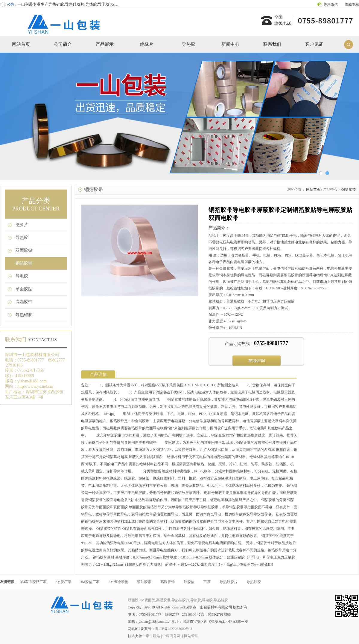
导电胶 (22, 276)
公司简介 (63, 44)
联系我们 (272, 44)
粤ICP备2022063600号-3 (174, 629)
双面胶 (133, 600)
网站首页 (21, 44)
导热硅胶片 (229, 582)
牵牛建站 (153, 636)
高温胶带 (24, 302)
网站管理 (191, 636)
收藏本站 (352, 4)
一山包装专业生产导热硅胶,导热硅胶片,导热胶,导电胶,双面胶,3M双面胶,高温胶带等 (89, 4)
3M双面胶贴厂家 (33, 582)
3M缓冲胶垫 (118, 582)
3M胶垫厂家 (90, 582)
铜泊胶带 (144, 582)
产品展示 (105, 44)
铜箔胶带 (24, 263)
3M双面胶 (147, 600)
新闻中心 (230, 44)
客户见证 (314, 44)
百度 (207, 582)
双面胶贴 (24, 250)
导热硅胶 (24, 315)
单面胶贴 (24, 289)
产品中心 (330, 190)
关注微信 (331, 4)
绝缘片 (147, 44)
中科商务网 (171, 636)
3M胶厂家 (64, 582)
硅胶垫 (189, 582)
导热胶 (189, 44)
